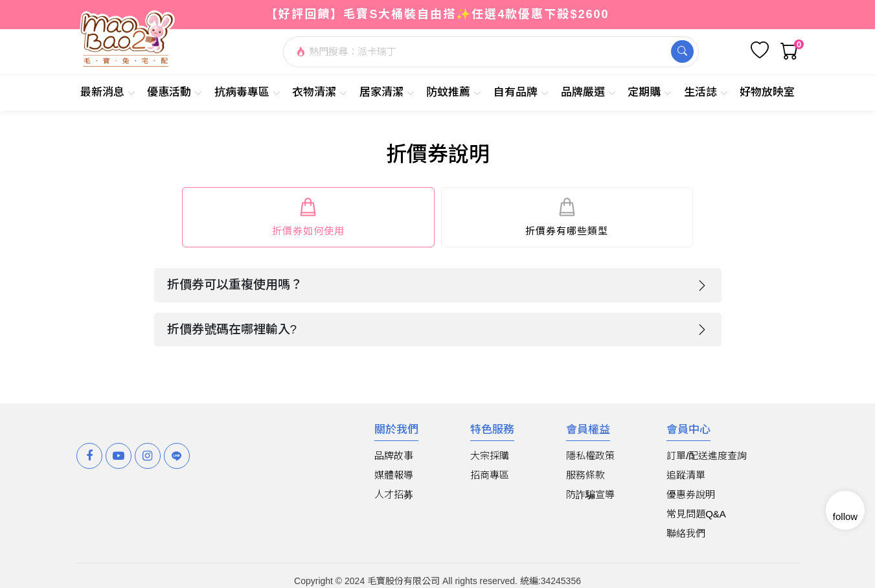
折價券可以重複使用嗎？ (235, 285)
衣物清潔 (320, 92)
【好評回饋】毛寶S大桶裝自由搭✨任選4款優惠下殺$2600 (437, 14)
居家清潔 (387, 92)
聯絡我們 (686, 533)
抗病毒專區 (247, 92)
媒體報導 (394, 475)
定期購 (650, 92)
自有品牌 (521, 92)
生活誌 (706, 92)
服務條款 (585, 475)
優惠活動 (175, 92)
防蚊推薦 (454, 92)
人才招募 (394, 494)
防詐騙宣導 (590, 494)
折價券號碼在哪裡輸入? (232, 329)
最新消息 (108, 92)
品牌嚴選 (588, 92)
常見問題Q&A (696, 514)
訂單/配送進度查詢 (707, 456)
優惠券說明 (691, 494)
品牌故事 (394, 456)
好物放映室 (767, 92)
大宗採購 (490, 456)
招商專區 (490, 475)
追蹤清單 (686, 475)
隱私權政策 (590, 456)
